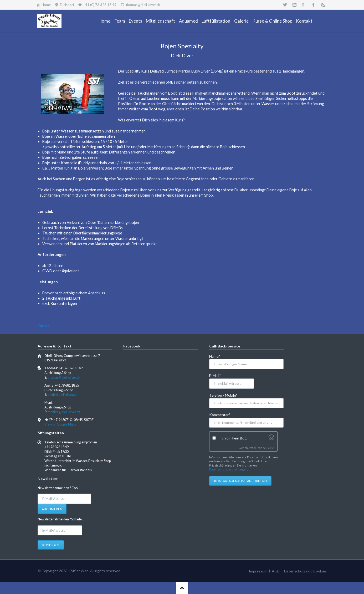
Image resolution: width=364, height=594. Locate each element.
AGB (276, 571)
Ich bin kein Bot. (234, 438)
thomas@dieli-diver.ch (64, 378)
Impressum (258, 571)
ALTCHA (269, 448)
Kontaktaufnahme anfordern (240, 481)
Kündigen (51, 545)
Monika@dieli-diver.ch (64, 412)
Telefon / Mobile (223, 395)
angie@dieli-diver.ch (62, 395)
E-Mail (218, 375)
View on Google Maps (60, 424)
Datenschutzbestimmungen (228, 469)
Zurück (43, 326)
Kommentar (220, 414)
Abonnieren (52, 509)
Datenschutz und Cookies (305, 571)
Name (218, 356)
